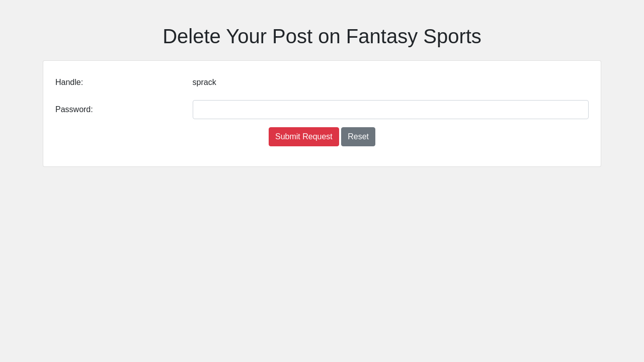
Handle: (69, 82)
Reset (358, 137)
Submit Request (304, 137)
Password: (74, 109)
